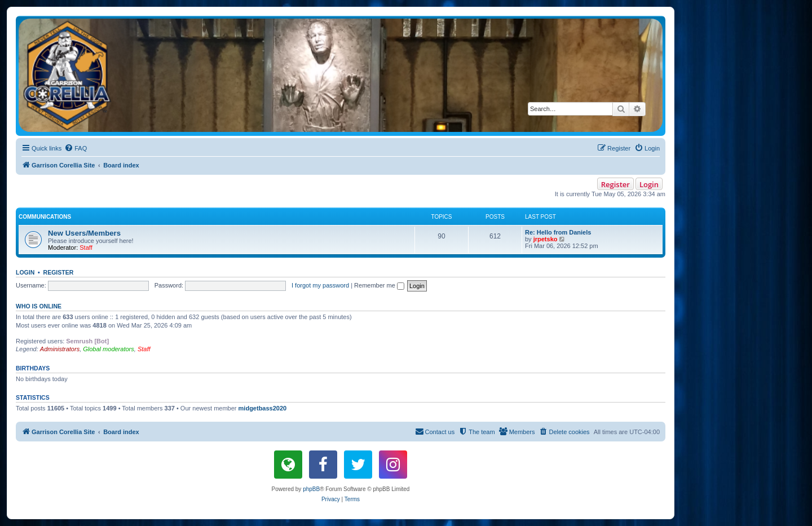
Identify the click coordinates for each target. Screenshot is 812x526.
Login (649, 184)
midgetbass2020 (263, 408)
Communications (45, 217)
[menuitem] (76, 148)
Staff (86, 247)
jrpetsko (546, 239)
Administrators (60, 349)
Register (615, 184)
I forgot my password (320, 285)
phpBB (311, 489)
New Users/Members (84, 233)
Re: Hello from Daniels (558, 232)
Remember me (379, 285)
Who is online (39, 306)
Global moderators (109, 349)
